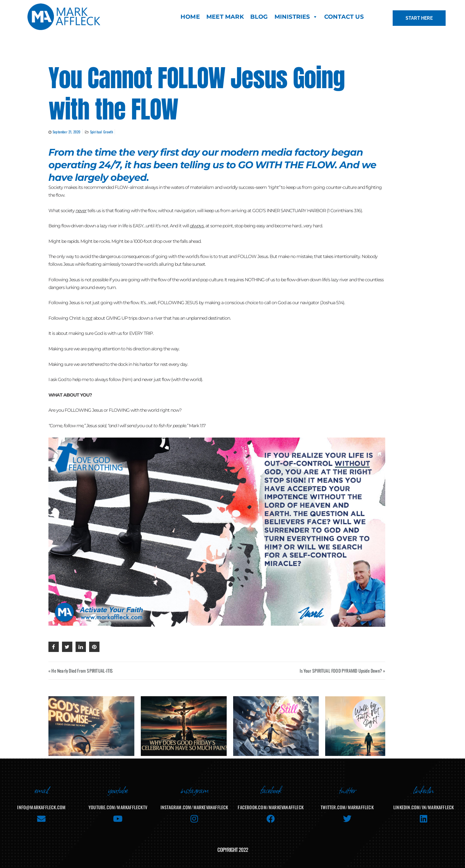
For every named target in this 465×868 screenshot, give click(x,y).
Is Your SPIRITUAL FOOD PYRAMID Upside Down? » (342, 671)
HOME (190, 17)
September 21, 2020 (67, 132)
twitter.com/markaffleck (347, 803)
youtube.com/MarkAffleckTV (118, 803)
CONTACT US (344, 17)
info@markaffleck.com (41, 803)
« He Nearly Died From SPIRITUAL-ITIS (81, 671)
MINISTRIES (296, 17)
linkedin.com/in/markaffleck (424, 803)
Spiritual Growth (102, 132)
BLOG (259, 17)
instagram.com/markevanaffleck (194, 803)
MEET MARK (225, 17)
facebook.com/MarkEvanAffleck (271, 803)
